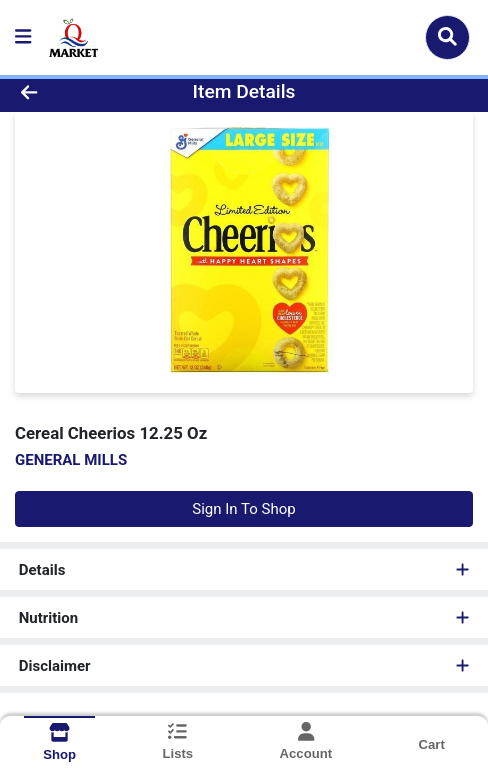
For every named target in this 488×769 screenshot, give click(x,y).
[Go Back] (72, 92)
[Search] (447, 37)
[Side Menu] (23, 37)
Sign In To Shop (243, 509)
